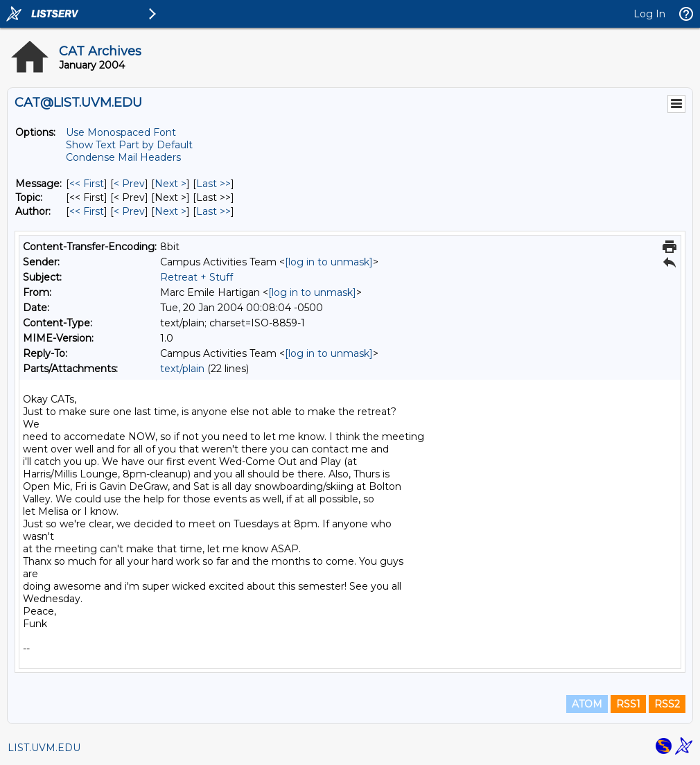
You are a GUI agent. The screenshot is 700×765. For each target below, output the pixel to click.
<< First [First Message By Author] (87, 211)
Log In (649, 14)
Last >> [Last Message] (213, 184)
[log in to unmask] (329, 262)
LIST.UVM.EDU (44, 748)
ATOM (587, 704)
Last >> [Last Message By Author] (213, 211)
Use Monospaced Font (121, 132)
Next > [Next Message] (170, 184)
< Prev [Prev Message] (129, 184)
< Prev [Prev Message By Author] (129, 211)
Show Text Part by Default (129, 145)
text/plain (182, 369)
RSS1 (628, 704)
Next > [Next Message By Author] (170, 211)
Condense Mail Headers (123, 157)
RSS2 (667, 704)
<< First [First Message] (87, 184)
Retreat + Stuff (196, 277)
